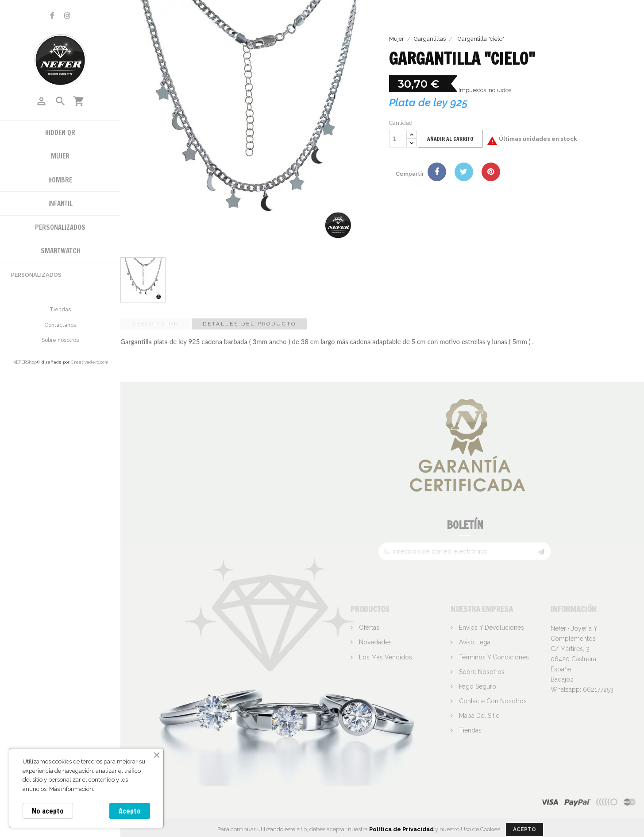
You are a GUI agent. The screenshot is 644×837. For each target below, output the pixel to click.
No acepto (48, 811)
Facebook (52, 16)
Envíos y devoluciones (491, 628)
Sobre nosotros (60, 340)
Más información (71, 789)
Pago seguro (477, 686)
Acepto (130, 811)
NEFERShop (25, 362)
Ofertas (368, 628)
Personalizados (36, 275)
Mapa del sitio (478, 716)
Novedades (374, 642)
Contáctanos (60, 325)
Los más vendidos (385, 657)
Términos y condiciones (493, 657)
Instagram (67, 16)
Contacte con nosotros (492, 701)
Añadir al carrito (450, 139)
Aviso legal (475, 642)
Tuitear (464, 172)
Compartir (437, 172)
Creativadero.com (90, 362)
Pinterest (491, 172)
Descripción (155, 324)
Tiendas (60, 310)
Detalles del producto (249, 324)
